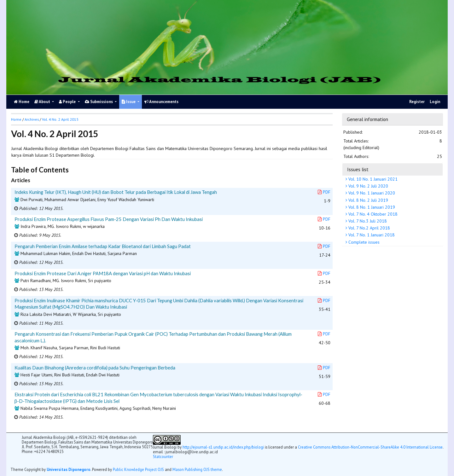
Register (417, 102)
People (68, 102)
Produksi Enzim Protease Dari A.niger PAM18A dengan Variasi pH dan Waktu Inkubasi (103, 273)
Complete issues (363, 242)
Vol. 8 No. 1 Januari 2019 (371, 207)
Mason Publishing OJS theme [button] (197, 469)
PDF (324, 192)
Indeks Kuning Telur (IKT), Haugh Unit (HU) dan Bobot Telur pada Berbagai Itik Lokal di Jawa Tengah (116, 192)
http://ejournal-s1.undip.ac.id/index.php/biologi (223, 447)
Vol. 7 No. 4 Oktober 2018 (372, 214)
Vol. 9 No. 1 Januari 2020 (371, 193)
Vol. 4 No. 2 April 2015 (60, 119)
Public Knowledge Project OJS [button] (138, 469)
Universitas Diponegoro (69, 469)
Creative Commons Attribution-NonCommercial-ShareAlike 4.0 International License (370, 447)
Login (435, 102)
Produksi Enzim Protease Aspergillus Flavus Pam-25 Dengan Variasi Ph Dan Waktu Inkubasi (109, 219)
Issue (129, 102)
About (43, 102)
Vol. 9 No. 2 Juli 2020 (368, 186)
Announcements (161, 102)
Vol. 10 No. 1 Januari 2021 (372, 179)
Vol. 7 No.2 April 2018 (369, 228)
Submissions (99, 102)
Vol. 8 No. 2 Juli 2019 (368, 200)
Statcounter (163, 456)
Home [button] (16, 119)
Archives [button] (32, 119)
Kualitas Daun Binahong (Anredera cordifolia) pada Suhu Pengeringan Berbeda (95, 368)
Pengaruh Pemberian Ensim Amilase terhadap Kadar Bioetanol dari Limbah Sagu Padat (103, 246)
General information (367, 119)
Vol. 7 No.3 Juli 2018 (367, 221)
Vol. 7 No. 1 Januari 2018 (371, 235)
